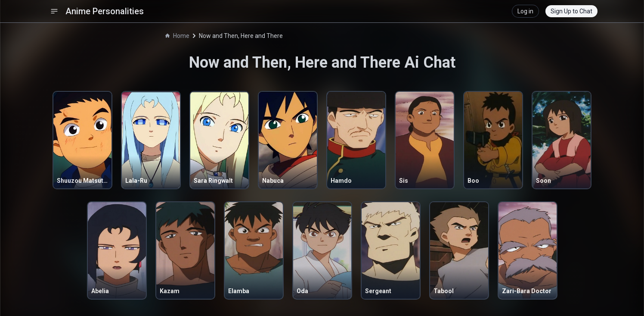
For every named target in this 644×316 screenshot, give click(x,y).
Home (177, 36)
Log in (525, 11)
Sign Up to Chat (571, 11)
